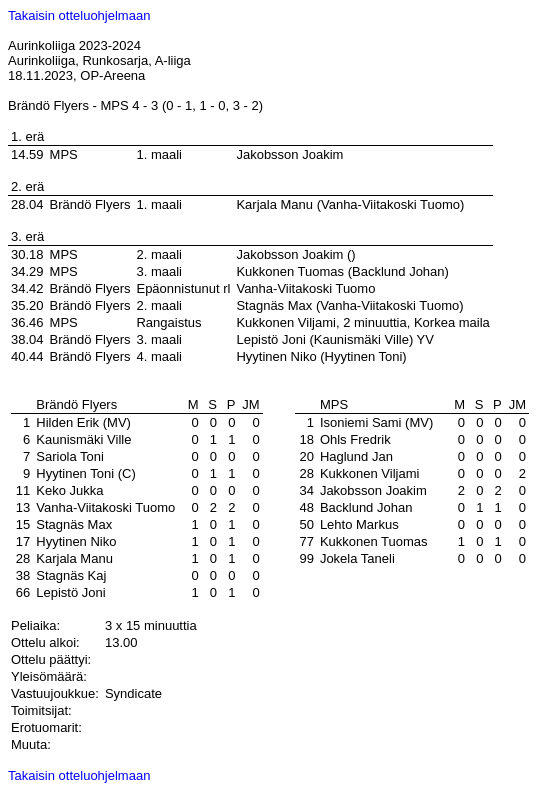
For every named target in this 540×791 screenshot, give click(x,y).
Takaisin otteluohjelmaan (79, 15)
